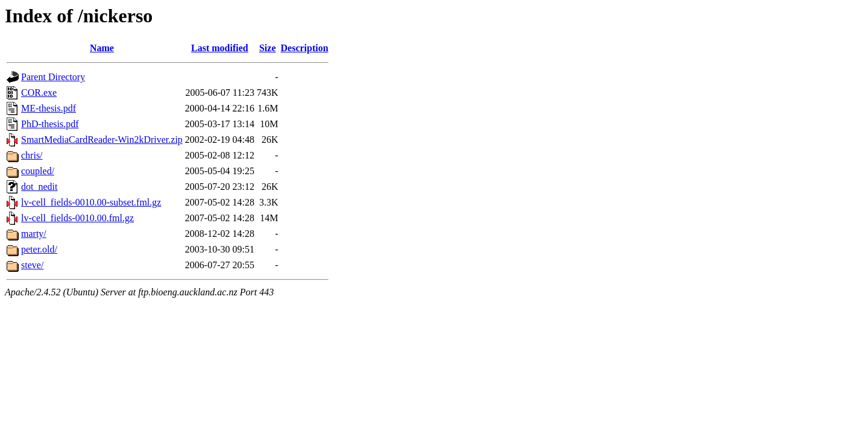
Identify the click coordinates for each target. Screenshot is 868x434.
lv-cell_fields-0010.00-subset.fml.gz (91, 202)
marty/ (34, 234)
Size (268, 48)
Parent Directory (53, 77)
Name (102, 48)
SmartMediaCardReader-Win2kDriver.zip (102, 140)
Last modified (220, 48)
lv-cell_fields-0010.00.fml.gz (77, 218)
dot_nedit (39, 187)
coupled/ (38, 171)
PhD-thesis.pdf (50, 124)
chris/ (32, 155)
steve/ (32, 265)
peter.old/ (39, 249)
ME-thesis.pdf (49, 108)
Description (305, 48)
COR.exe (39, 93)
